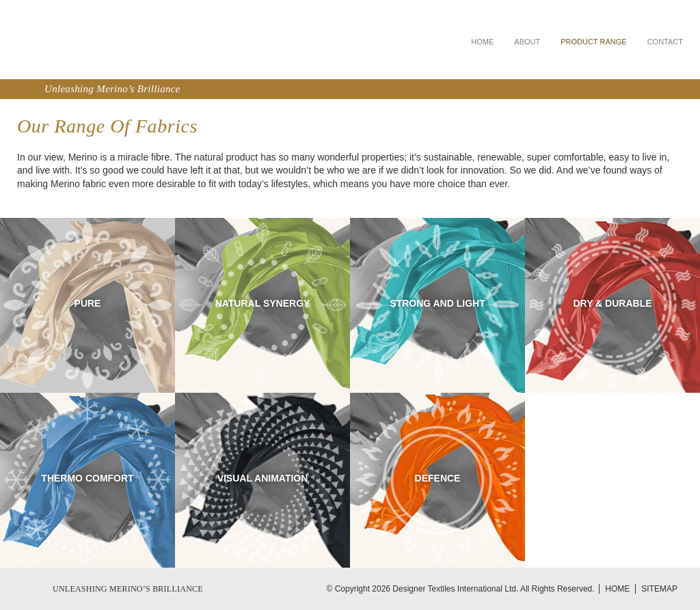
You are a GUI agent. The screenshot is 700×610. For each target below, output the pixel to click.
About (527, 42)
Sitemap (659, 589)
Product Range (593, 42)
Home (482, 42)
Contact (665, 42)
